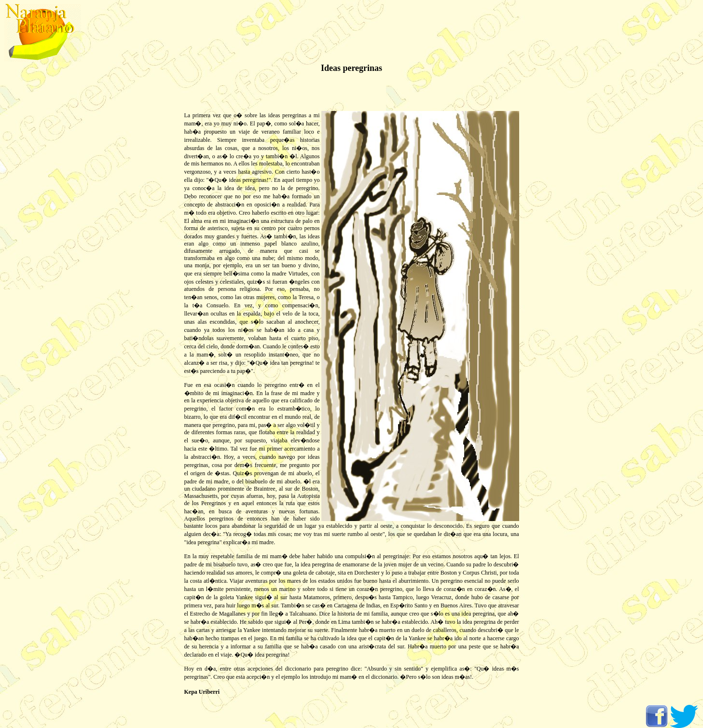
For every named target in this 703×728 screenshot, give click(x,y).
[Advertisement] (39, 217)
